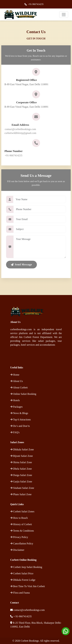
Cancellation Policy (22, 544)
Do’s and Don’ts (20, 426)
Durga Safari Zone (21, 475)
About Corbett (19, 388)
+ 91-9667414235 (22, 616)
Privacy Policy (19, 537)
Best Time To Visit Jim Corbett (28, 586)
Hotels (15, 400)
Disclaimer (17, 550)
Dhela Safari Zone (21, 469)
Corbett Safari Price (22, 573)
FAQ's (15, 432)
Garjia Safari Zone (21, 482)
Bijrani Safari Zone (22, 456)
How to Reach (19, 518)
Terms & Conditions (22, 531)
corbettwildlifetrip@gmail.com (20, 133)
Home (15, 375)
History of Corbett (21, 524)
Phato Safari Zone (21, 494)
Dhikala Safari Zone (22, 449)
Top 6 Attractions (21, 420)
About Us (17, 381)
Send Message (21, 265)
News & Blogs (19, 413)
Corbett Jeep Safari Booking (26, 567)
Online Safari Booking (23, 394)
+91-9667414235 (36, 4)
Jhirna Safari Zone (21, 462)
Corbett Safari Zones (22, 511)
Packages (16, 407)
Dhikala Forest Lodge (23, 580)
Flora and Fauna (20, 593)
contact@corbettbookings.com (20, 129)
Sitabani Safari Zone (22, 488)
